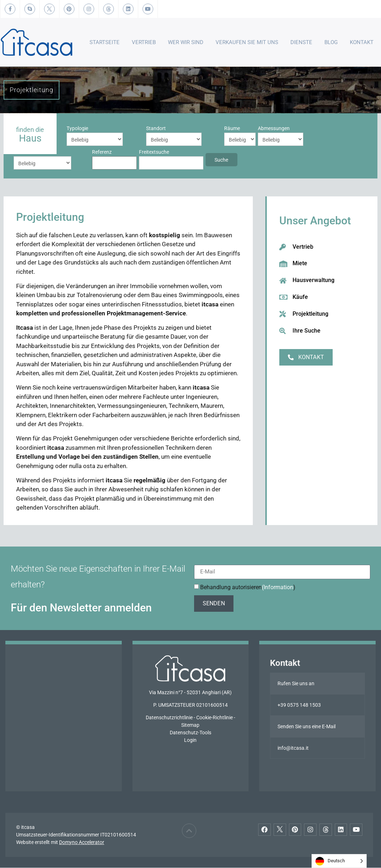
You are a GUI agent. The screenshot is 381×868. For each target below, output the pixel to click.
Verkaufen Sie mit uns (247, 42)
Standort (116, 128)
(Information (278, 587)
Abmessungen (196, 128)
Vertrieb (144, 42)
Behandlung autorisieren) (248, 587)
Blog (331, 42)
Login (190, 740)
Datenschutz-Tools (190, 733)
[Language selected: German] (339, 861)
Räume (154, 128)
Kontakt (362, 42)
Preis (225, 128)
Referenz (273, 128)
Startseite (105, 42)
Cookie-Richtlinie (214, 718)
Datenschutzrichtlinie (169, 718)
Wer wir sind (186, 42)
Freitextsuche (29, 152)
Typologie (77, 128)
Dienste (301, 42)
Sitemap (190, 725)
